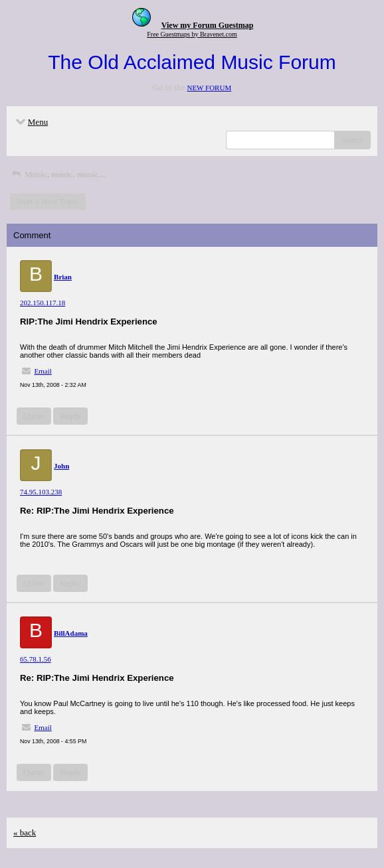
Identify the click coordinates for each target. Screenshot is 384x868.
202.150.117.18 (43, 303)
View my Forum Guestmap (208, 25)
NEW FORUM (209, 88)
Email (43, 371)
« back (25, 832)
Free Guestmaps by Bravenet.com (192, 34)
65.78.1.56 (36, 659)
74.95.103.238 (41, 492)
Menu (31, 122)
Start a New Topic (48, 201)
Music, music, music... (57, 174)
